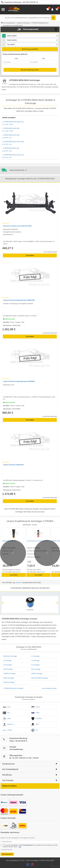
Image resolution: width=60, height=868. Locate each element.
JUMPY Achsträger (37, 674)
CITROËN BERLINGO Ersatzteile (13, 688)
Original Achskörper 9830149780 (13, 465)
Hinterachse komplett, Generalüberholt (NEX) (17, 226)
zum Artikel (14, 575)
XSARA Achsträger (9, 682)
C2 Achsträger (8, 661)
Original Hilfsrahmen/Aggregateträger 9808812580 (19, 300)
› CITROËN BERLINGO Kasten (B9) (30, 143)
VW (34, 730)
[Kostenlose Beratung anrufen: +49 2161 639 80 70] (2, 3)
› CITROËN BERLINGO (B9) (30, 136)
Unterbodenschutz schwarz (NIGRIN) (38, 541)
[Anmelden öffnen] (52, 9)
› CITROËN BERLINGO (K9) (30, 150)
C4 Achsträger (8, 665)
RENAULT (8, 724)
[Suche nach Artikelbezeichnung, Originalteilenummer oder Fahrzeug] (30, 18)
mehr (29, 562)
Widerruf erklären (9, 786)
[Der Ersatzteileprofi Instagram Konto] (32, 865)
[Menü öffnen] (3, 9)
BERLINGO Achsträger (10, 656)
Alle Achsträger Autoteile (49, 688)
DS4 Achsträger (36, 669)
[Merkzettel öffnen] (47, 9)
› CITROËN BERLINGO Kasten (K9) (30, 156)
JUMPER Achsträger (10, 674)
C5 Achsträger (35, 665)
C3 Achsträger (35, 661)
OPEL (7, 719)
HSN (16, 59)
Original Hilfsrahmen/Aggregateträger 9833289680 (19, 381)
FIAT (6, 713)
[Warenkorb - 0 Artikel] (57, 9)
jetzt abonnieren (7, 854)
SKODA (7, 730)
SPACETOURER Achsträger (40, 678)
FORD (35, 713)
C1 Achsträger (35, 656)
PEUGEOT (37, 719)
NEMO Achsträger (9, 678)
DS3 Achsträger (8, 669)
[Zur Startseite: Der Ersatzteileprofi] (14, 9)
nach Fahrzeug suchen (30, 70)
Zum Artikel (30, 255)
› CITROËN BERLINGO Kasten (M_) (30, 123)
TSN (43, 59)
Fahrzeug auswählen (30, 49)
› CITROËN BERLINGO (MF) (30, 130)
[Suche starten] (53, 18)
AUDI (7, 707)
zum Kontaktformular (16, 749)
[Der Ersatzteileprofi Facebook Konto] (28, 865)
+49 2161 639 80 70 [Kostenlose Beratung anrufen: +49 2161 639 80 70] (30, 2)
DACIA (35, 707)
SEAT (35, 724)
